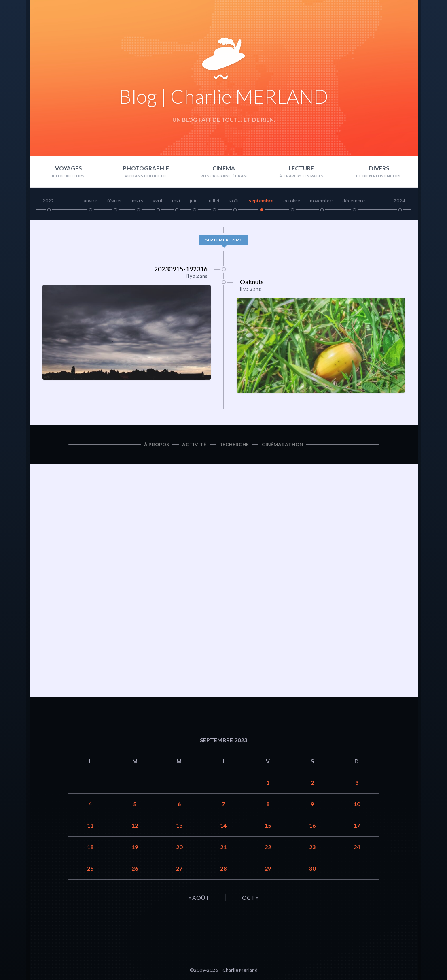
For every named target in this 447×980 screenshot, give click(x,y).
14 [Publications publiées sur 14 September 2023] (223, 826)
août (234, 201)
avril (158, 201)
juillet (214, 201)
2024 (399, 201)
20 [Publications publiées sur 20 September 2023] (179, 847)
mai (176, 201)
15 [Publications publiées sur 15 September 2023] (268, 826)
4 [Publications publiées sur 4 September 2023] (90, 804)
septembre (261, 201)
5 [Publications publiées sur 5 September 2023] (135, 804)
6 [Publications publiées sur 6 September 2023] (179, 804)
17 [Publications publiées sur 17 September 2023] (357, 826)
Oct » (250, 898)
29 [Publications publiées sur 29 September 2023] (268, 868)
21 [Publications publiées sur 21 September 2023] (223, 847)
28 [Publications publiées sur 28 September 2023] (223, 868)
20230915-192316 (181, 269)
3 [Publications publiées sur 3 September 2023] (357, 783)
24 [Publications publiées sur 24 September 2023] (357, 847)
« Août (199, 898)
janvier (90, 201)
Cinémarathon (282, 444)
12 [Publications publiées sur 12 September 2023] (135, 826)
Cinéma (224, 168)
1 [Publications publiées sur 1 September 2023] (268, 783)
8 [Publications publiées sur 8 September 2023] (268, 804)
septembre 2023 (223, 240)
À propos (157, 444)
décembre (354, 201)
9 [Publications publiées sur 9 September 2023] (312, 804)
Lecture (301, 168)
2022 (48, 201)
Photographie (146, 168)
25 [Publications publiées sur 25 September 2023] (90, 868)
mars (138, 201)
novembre (321, 201)
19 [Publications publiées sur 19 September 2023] (135, 847)
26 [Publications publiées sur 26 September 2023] (135, 868)
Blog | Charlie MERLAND (223, 96)
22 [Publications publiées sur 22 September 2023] (268, 847)
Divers (379, 168)
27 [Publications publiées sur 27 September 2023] (179, 868)
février (115, 201)
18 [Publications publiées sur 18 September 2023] (90, 847)
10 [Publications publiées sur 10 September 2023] (357, 804)
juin (194, 201)
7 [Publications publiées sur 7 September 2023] (223, 804)
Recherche (234, 444)
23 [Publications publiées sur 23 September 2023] (312, 847)
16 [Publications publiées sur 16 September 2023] (312, 826)
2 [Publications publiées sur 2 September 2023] (312, 783)
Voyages (68, 168)
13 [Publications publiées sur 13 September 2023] (179, 826)
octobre (292, 201)
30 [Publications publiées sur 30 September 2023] (312, 868)
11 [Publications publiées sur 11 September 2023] (90, 826)
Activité (194, 444)
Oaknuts (252, 282)
